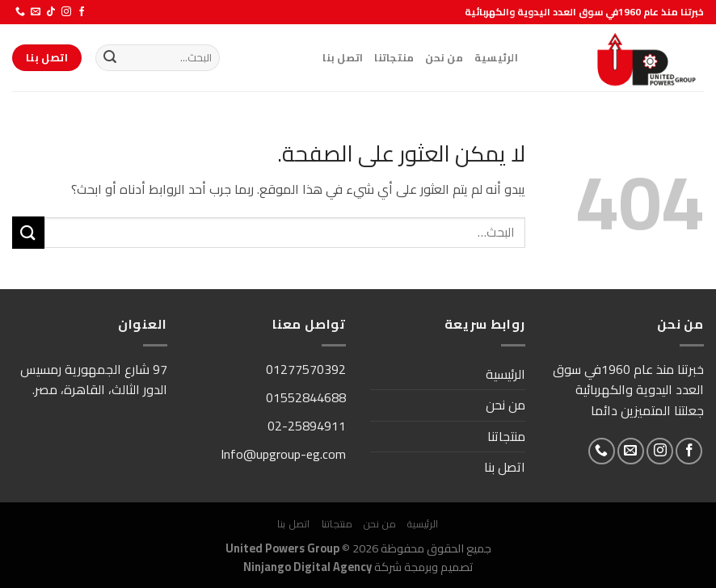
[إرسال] (110, 58)
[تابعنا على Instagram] (66, 12)
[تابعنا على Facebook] (82, 12)
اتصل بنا (343, 57)
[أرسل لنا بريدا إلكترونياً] (36, 12)
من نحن (444, 57)
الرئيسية (496, 57)
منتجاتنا (394, 57)
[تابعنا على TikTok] (51, 12)
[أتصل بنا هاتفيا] (20, 12)
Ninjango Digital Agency (307, 567)
